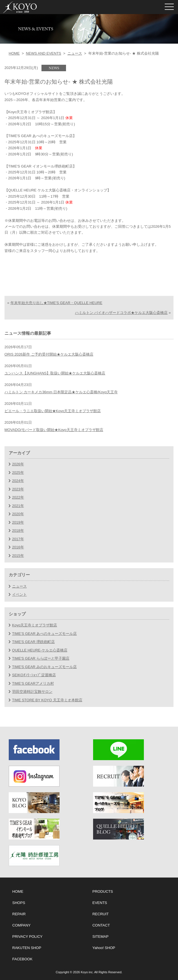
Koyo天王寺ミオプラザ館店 (35, 625)
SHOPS (19, 903)
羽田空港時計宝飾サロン (32, 692)
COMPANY (22, 925)
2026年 (18, 464)
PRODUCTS (103, 891)
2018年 (18, 531)
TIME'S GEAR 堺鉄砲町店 (33, 642)
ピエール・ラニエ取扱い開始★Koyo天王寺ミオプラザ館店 (53, 411)
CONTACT (101, 925)
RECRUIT (100, 914)
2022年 (18, 497)
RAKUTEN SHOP (27, 948)
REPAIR (19, 914)
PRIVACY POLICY (28, 937)
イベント (19, 594)
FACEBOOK (23, 959)
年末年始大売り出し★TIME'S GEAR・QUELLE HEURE (56, 303)
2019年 (18, 522)
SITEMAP (100, 937)
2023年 (18, 489)
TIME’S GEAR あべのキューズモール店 (45, 634)
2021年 (18, 506)
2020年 (18, 514)
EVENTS (100, 903)
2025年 (18, 473)
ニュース (75, 53)
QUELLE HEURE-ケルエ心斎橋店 (40, 650)
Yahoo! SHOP (104, 948)
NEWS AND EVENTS (44, 53)
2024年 (18, 481)
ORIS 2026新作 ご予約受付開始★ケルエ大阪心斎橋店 (49, 354)
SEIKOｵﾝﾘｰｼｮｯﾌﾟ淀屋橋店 (34, 675)
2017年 (18, 539)
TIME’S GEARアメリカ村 (33, 683)
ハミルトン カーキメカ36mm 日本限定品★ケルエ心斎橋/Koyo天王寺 (61, 392)
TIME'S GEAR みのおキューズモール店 (44, 667)
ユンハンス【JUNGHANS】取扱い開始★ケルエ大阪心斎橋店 (55, 373)
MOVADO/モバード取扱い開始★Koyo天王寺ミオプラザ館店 (54, 430)
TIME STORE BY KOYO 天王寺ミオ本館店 (47, 700)
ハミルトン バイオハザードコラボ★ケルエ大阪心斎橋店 (121, 313)
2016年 (18, 547)
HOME (14, 53)
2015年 (18, 556)
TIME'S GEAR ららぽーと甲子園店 (41, 658)
